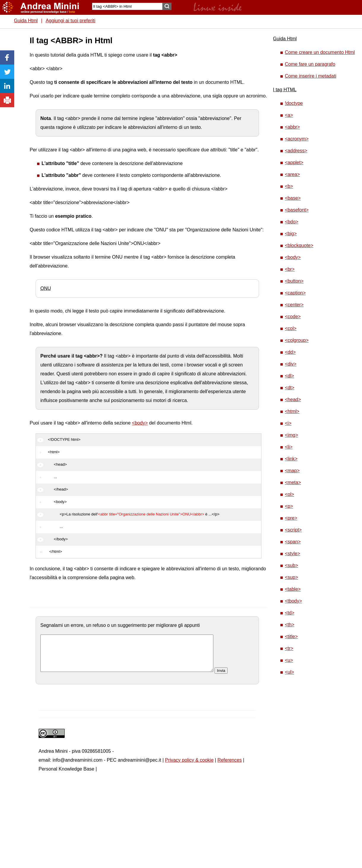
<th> (290, 625)
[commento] (127, 657)
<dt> (290, 388)
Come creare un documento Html (320, 52)
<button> (294, 281)
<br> (290, 269)
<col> (291, 328)
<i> (288, 423)
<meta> (293, 482)
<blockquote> (299, 245)
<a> (289, 115)
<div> (291, 364)
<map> (292, 471)
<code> (293, 317)
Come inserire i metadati (311, 76)
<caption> (295, 293)
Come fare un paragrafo (310, 64)
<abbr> (292, 127)
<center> (294, 305)
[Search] (127, 6)
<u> (289, 660)
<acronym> (297, 139)
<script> (293, 530)
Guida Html (26, 21)
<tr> (289, 648)
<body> (140, 423)
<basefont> (297, 210)
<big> (291, 234)
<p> (289, 506)
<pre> (291, 518)
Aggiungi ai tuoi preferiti (70, 21)
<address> (296, 151)
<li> (289, 447)
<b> (289, 186)
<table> (293, 589)
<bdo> (292, 222)
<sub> (291, 565)
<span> (293, 542)
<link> (291, 459)
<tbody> (293, 601)
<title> (291, 636)
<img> (291, 435)
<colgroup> (297, 340)
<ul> (289, 672)
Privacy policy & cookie (189, 767)
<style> (293, 554)
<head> (293, 399)
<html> (292, 411)
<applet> (294, 162)
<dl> (289, 376)
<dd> (290, 352)
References (230, 767)
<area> (292, 174)
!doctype (294, 103)
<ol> (289, 494)
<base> (293, 198)
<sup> (291, 577)
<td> (290, 613)
